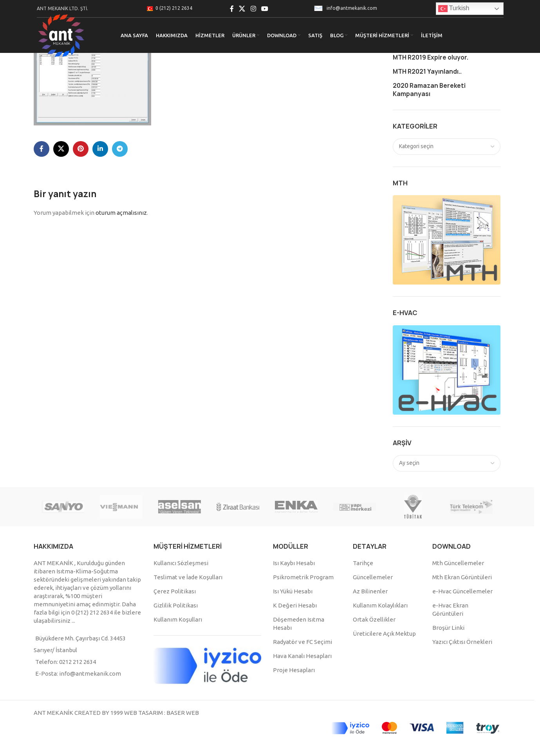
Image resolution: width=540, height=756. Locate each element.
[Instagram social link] (253, 9)
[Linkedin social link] (100, 149)
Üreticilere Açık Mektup (384, 634)
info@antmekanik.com (352, 8)
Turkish (454, 9)
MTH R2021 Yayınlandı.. (427, 72)
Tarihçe (363, 563)
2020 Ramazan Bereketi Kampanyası (429, 90)
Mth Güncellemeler (458, 563)
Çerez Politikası (175, 591)
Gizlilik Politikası (176, 605)
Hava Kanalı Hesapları (302, 656)
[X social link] (242, 9)
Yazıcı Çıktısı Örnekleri (462, 642)
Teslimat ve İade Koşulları (188, 577)
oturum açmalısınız (121, 213)
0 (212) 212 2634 (174, 8)
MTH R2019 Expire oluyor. (431, 57)
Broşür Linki (448, 628)
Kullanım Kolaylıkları (380, 605)
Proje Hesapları (294, 670)
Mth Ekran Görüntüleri (462, 577)
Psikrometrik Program (303, 577)
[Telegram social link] (120, 149)
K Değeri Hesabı (295, 605)
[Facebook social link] (232, 9)
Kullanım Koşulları (178, 619)
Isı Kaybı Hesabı (294, 563)
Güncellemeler (373, 577)
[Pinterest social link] (81, 149)
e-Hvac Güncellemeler (462, 591)
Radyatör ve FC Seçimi (303, 642)
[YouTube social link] (265, 9)
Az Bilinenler (370, 591)
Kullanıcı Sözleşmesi (181, 563)
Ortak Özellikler (374, 619)
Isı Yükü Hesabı (293, 591)
